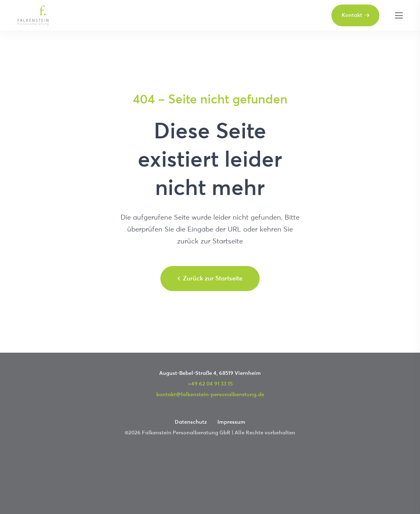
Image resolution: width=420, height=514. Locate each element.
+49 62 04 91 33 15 (210, 383)
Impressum (231, 422)
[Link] (33, 16)
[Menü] (399, 16)
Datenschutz (191, 422)
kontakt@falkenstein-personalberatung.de (210, 394)
